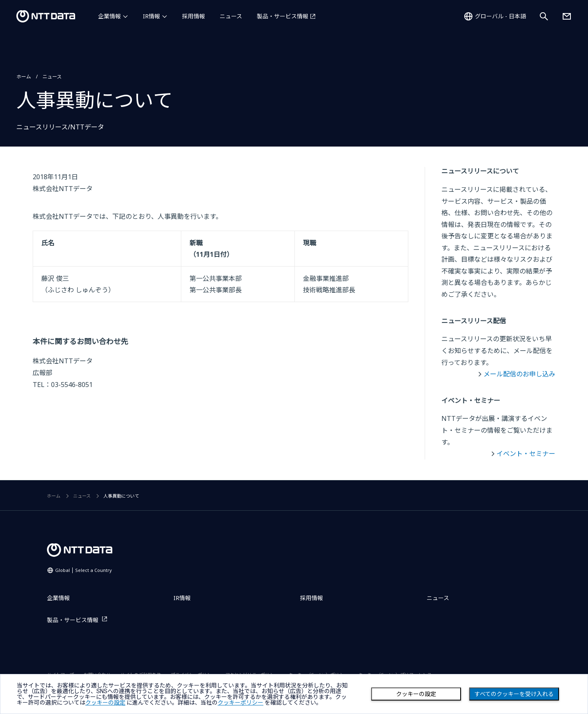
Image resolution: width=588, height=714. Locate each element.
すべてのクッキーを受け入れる (514, 694)
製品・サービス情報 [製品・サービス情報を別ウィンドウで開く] (283, 16)
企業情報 (109, 16)
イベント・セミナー (526, 454)
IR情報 (151, 16)
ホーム (24, 77)
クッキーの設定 (416, 694)
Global (84, 570)
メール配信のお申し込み (519, 374)
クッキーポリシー (241, 703)
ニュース (231, 16)
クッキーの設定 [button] (105, 703)
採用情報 (194, 16)
